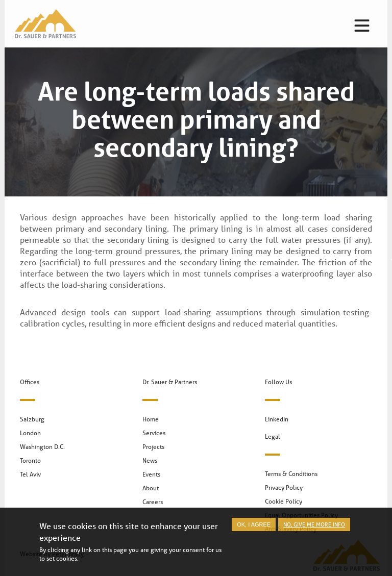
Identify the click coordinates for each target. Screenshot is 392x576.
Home (151, 419)
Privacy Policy (284, 487)
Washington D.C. (42, 447)
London (30, 433)
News (150, 460)
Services (154, 433)
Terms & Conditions (291, 474)
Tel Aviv (30, 474)
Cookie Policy (284, 501)
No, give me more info (314, 528)
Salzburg (32, 419)
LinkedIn (277, 419)
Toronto (30, 460)
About (151, 488)
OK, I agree (254, 529)
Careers (153, 502)
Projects (153, 447)
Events (151, 474)
